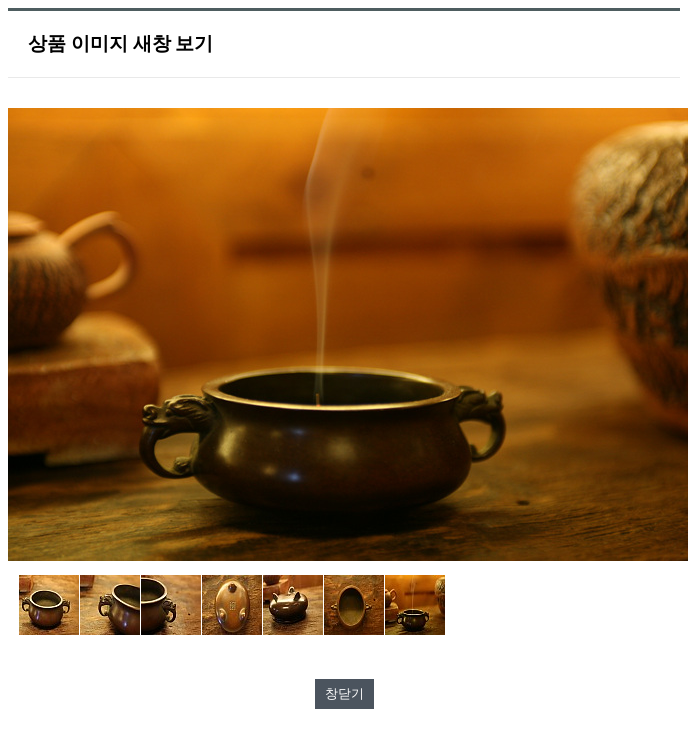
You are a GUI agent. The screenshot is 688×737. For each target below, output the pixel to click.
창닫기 (344, 693)
